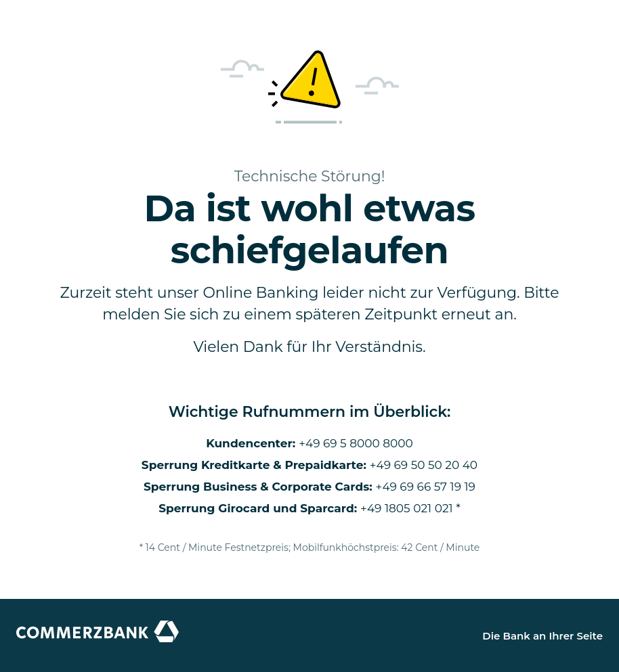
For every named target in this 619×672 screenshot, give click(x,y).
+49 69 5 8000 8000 (356, 443)
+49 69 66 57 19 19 (426, 487)
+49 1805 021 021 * (410, 508)
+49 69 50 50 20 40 (424, 465)
